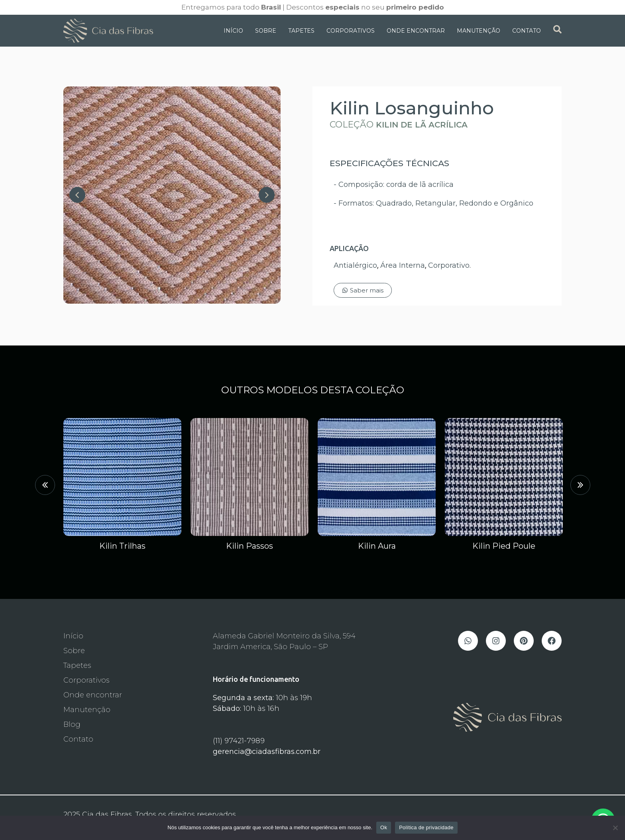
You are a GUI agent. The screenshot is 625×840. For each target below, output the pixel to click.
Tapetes (301, 31)
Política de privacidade (426, 827)
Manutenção (479, 31)
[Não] (615, 828)
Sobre (266, 31)
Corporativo (449, 265)
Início (233, 31)
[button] (45, 485)
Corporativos (351, 31)
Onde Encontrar (416, 31)
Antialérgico (355, 265)
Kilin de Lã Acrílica (422, 125)
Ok (384, 827)
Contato (527, 31)
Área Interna (403, 265)
